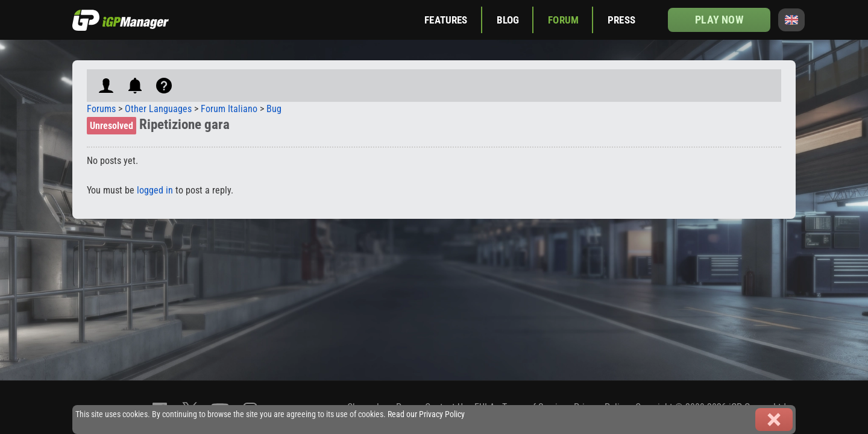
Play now (719, 20)
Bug (274, 109)
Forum (563, 20)
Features (446, 20)
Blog (508, 20)
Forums (101, 109)
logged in (155, 190)
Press (621, 20)
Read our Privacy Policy (426, 414)
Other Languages (158, 109)
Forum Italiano (229, 109)
